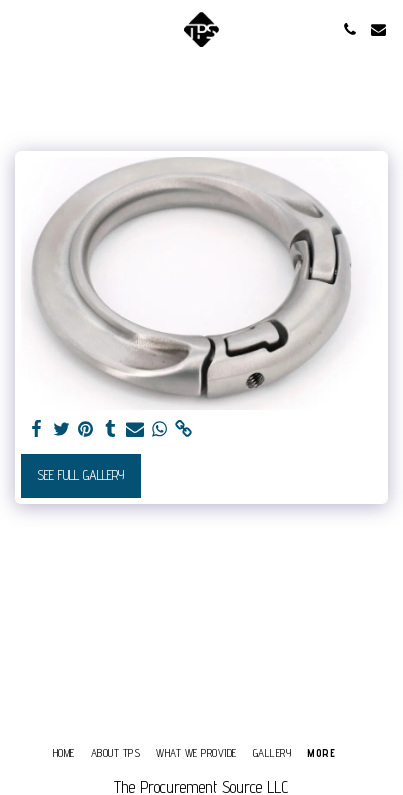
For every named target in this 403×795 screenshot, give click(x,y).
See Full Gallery (80, 475)
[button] (22, 29)
